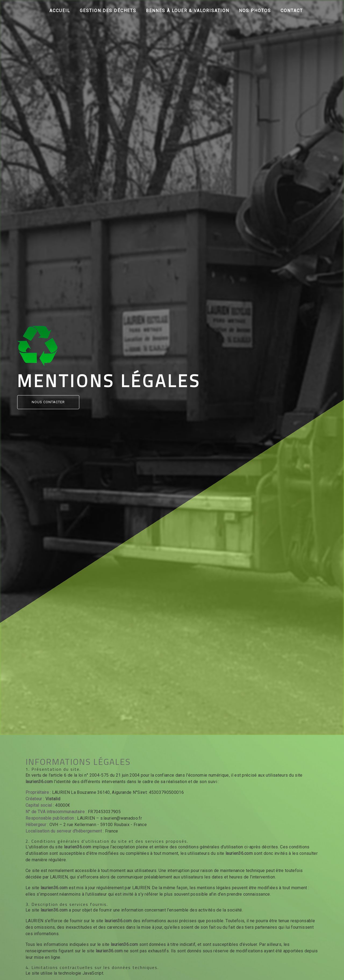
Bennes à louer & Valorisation (188, 11)
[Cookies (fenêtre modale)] (2, 977)
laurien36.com (39, 782)
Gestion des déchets (108, 11)
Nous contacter (48, 402)
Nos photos (255, 11)
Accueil (60, 11)
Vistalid (53, 799)
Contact (292, 11)
